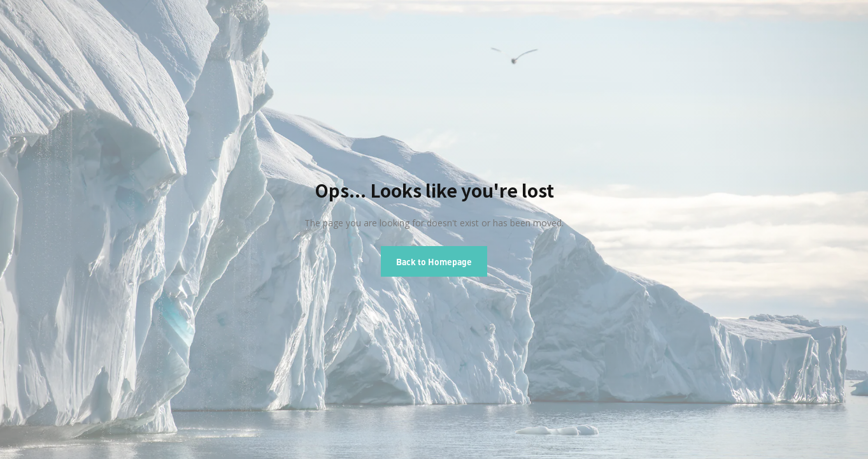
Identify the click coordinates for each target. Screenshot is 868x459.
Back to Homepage (434, 261)
